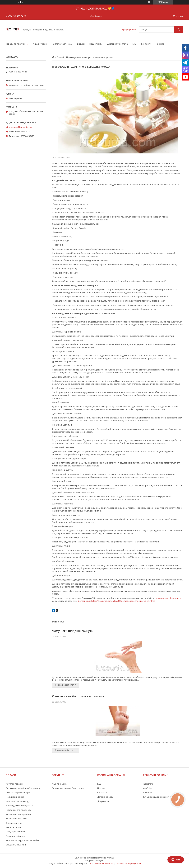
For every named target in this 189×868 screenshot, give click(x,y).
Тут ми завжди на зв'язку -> (157, 797)
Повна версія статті (66, 685)
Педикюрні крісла (15, 797)
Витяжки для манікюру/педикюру (23, 788)
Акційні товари (40, 44)
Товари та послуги (15, 44)
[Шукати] (179, 30)
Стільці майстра (14, 823)
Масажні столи (13, 827)
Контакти (146, 44)
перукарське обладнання (168, 598)
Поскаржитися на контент (101, 864)
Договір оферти (105, 797)
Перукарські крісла (16, 836)
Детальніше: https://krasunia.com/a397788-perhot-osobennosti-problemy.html (117, 601)
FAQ (134, 44)
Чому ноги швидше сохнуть (73, 631)
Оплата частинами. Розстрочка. (68, 788)
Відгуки (81, 44)
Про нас (160, 44)
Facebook (148, 792)
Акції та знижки (59, 784)
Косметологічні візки (17, 819)
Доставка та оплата (117, 44)
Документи (103, 801)
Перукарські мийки (16, 832)
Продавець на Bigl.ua (95, 861)
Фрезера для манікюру (18, 801)
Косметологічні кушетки (18, 814)
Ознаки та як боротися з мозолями (78, 696)
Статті (60, 57)
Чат (176, 860)
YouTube (147, 788)
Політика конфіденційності (129, 864)
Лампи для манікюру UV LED (20, 806)
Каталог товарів (14, 784)
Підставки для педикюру (19, 810)
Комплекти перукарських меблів (23, 840)
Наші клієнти (96, 44)
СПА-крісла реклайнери (18, 792)
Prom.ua (111, 858)
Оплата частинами (63, 44)
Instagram (148, 784)
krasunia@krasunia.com (21, 127)
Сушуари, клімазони (16, 845)
